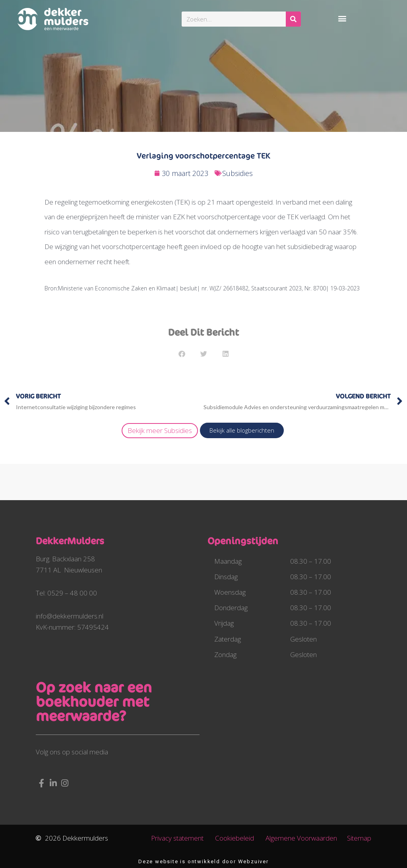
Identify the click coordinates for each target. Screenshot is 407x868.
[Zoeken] (293, 19)
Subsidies (237, 173)
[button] (342, 18)
